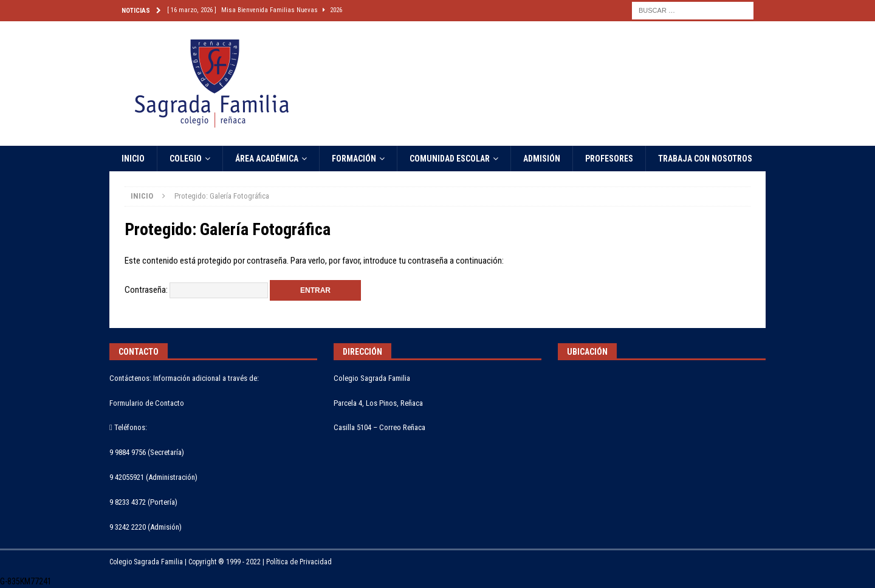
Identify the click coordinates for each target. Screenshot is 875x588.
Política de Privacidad (299, 562)
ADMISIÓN (542, 159)
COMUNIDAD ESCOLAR (450, 159)
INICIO (133, 159)
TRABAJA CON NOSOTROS (705, 159)
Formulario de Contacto (147, 403)
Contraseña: (196, 290)
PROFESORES (609, 159)
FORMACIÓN (354, 159)
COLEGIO (186, 159)
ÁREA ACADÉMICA (267, 159)
